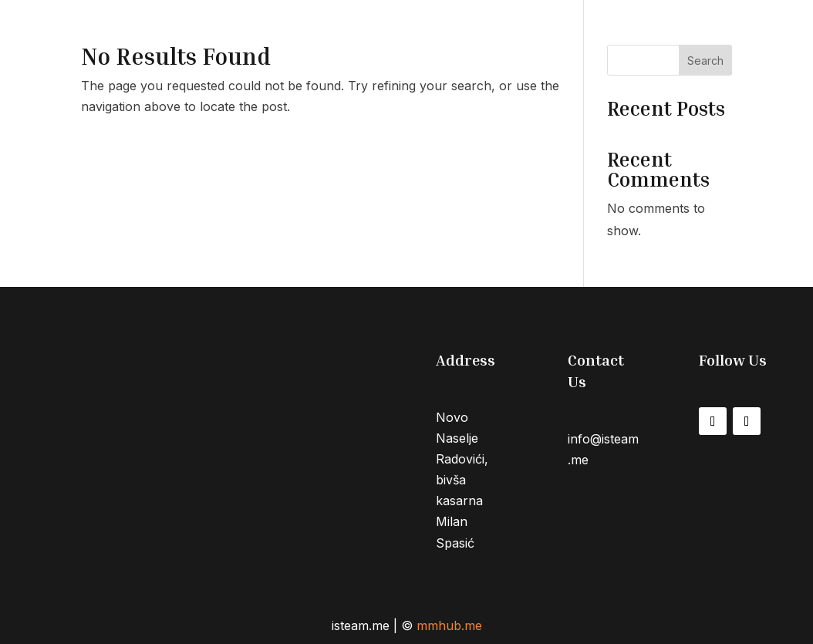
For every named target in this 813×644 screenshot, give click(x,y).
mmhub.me (449, 625)
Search (705, 61)
